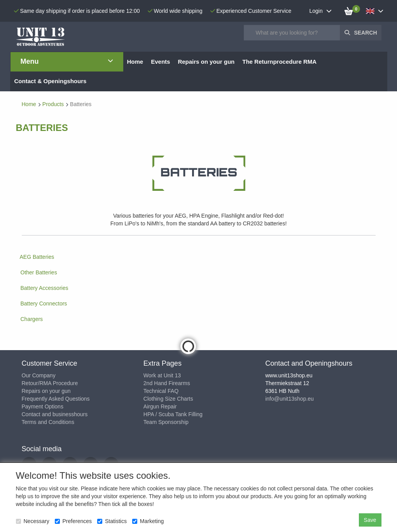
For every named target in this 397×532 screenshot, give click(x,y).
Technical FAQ (161, 391)
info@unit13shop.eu (289, 399)
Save (370, 520)
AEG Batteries (37, 257)
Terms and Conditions (48, 422)
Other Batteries (39, 272)
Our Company (39, 375)
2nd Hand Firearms (167, 383)
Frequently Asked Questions (56, 399)
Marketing (148, 521)
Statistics (112, 521)
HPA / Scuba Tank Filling (173, 414)
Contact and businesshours (55, 414)
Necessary (33, 521)
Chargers (32, 319)
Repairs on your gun (46, 391)
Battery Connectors (44, 304)
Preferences (73, 521)
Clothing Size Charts (168, 399)
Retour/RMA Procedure (50, 383)
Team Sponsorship (166, 422)
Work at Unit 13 (162, 375)
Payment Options (43, 406)
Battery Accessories (45, 288)
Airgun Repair (160, 406)
